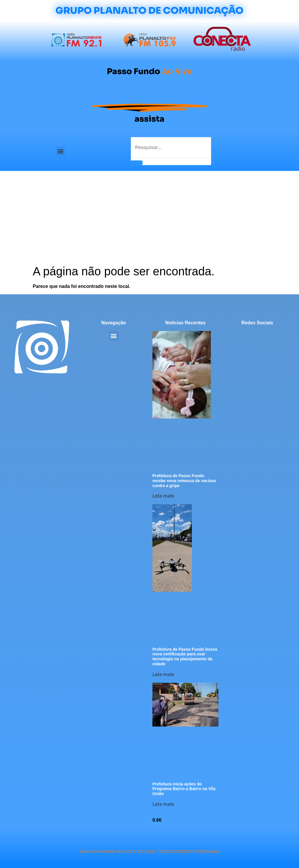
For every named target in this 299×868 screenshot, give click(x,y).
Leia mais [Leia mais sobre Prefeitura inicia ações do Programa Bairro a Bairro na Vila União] (163, 804)
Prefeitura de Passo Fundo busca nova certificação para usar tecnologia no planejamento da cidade (185, 657)
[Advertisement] (149, 220)
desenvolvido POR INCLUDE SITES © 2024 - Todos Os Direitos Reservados (149, 852)
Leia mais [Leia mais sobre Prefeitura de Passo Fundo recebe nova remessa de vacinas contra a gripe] (163, 496)
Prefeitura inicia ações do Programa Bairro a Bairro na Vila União (184, 789)
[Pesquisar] (137, 163)
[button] (60, 151)
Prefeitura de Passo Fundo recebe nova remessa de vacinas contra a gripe (184, 481)
